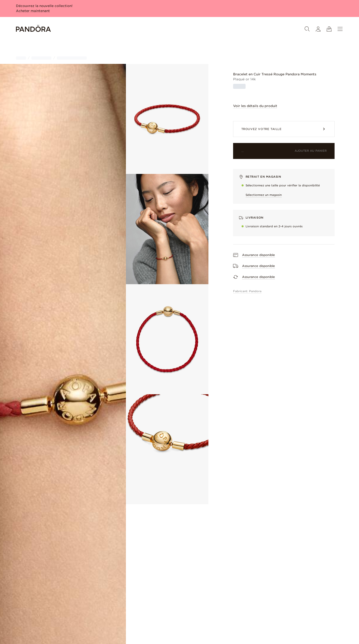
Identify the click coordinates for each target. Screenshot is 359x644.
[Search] (307, 29)
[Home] (33, 29)
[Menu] (340, 29)
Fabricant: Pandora (247, 291)
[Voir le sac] (329, 29)
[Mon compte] (318, 29)
